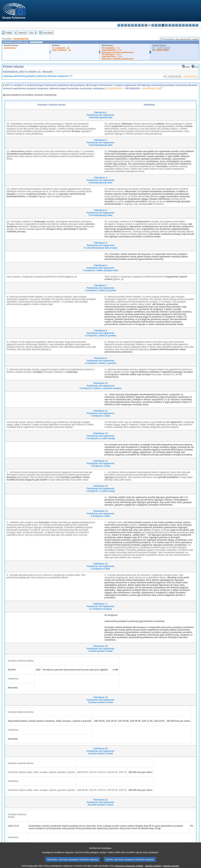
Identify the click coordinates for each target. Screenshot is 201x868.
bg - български (119, 25)
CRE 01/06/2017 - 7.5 (111, 50)
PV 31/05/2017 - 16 (61, 48)
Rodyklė (9, 33)
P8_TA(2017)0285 (160, 50)
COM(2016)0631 (114, 88)
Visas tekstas (48, 33)
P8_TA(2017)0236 (161, 48)
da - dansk (129, 25)
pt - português (180, 25)
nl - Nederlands (173, 25)
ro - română (183, 25)
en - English (143, 25)
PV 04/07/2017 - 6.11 (111, 54)
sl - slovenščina (190, 25)
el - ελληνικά (139, 25)
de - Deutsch (132, 25)
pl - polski (177, 25)
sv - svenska (197, 25)
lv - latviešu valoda (160, 25)
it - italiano (156, 25)
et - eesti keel (136, 25)
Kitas (32, 33)
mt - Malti (170, 25)
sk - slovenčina (187, 25)
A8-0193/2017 (10, 48)
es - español (122, 25)
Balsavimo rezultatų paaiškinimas (118, 52)
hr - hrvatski (153, 25)
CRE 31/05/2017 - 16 (61, 50)
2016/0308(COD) (21, 39)
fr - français (146, 25)
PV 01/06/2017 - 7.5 (111, 48)
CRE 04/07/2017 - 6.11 (112, 57)
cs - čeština (126, 25)
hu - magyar (166, 25)
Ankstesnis (22, 33)
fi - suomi (194, 25)
